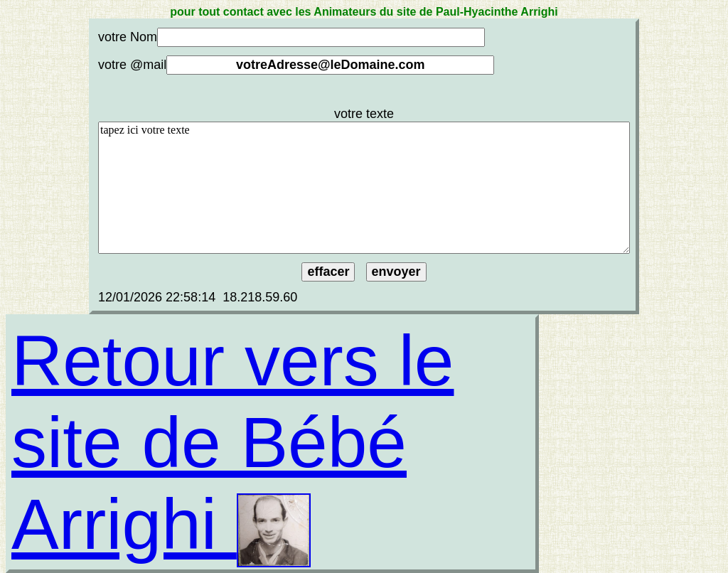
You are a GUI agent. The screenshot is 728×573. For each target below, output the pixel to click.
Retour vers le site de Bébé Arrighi (232, 442)
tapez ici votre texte (364, 188)
